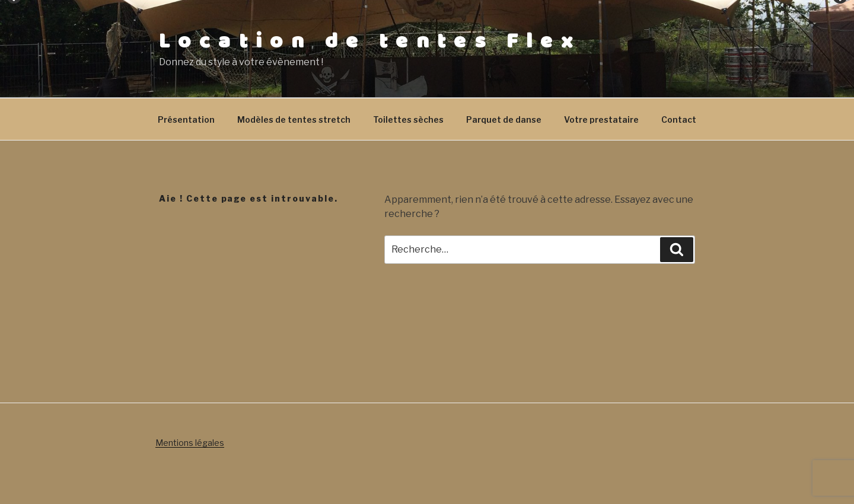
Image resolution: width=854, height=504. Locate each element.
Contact (679, 119)
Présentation (186, 119)
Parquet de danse (504, 119)
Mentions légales (190, 443)
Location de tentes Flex (370, 42)
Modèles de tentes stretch (294, 119)
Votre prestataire (601, 119)
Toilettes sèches (408, 119)
